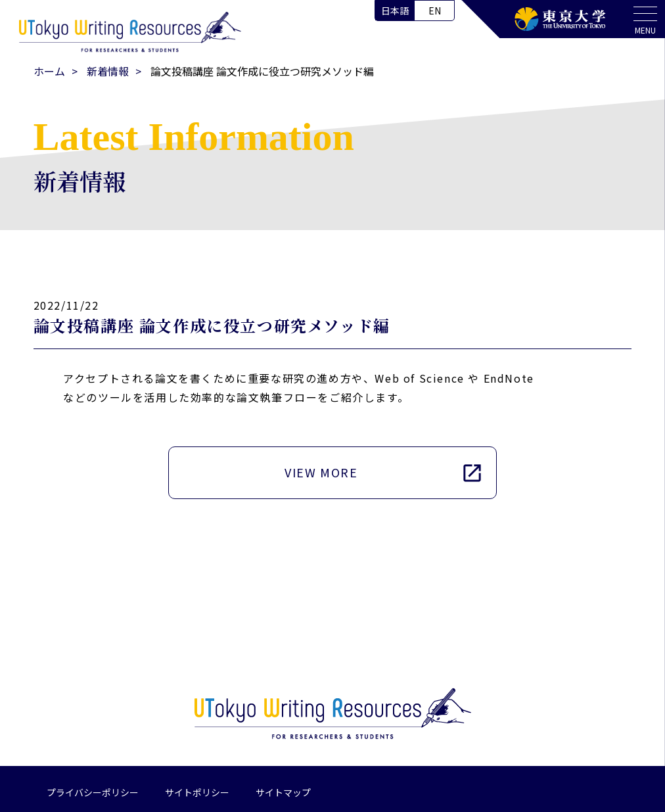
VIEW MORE (384, 472)
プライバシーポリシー (93, 792)
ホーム (49, 71)
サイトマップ (283, 792)
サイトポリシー (197, 792)
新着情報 (108, 71)
